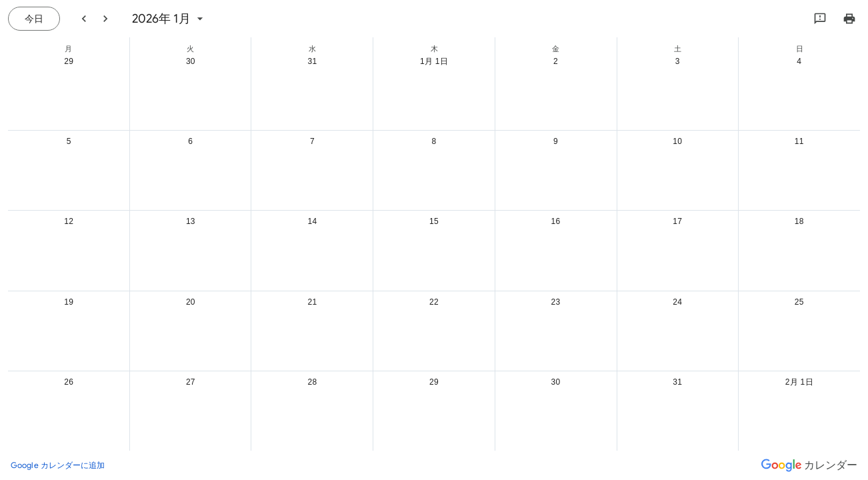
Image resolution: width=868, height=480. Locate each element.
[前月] (84, 19)
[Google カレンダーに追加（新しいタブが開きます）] (58, 465)
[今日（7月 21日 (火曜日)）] (34, 19)
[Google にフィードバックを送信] (820, 19)
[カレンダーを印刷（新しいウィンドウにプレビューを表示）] (849, 19)
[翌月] (105, 19)
